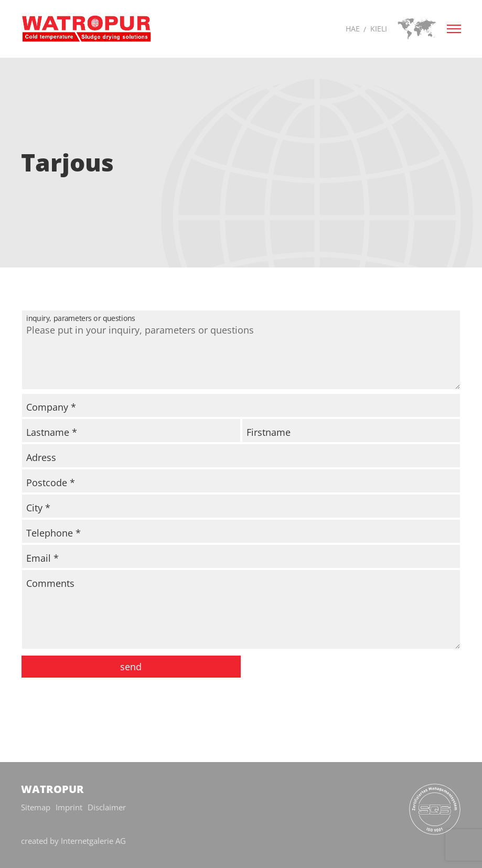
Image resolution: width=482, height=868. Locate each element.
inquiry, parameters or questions (190, 313)
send (131, 667)
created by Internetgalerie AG (73, 841)
